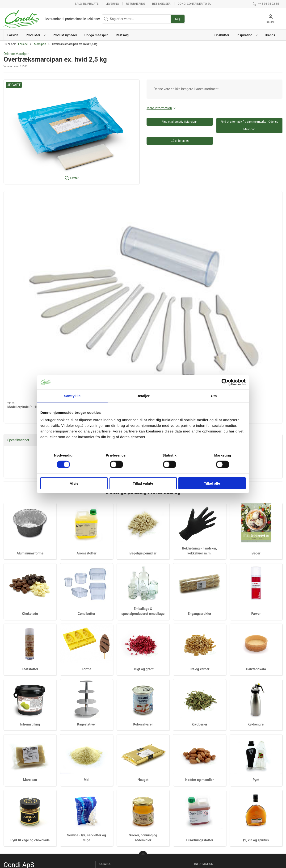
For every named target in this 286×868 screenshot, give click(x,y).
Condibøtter (108, 775)
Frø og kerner (199, 528)
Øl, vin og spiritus (256, 699)
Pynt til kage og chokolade (30, 699)
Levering (112, 4)
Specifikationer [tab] (18, 299)
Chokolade (30, 473)
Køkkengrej (256, 583)
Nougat (143, 639)
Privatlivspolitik (206, 770)
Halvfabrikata (256, 528)
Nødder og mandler (200, 639)
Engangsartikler (111, 798)
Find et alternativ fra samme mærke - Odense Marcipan (249, 126)
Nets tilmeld (204, 743)
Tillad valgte (143, 483)
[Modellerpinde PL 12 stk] (37, 217)
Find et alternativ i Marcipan (180, 122)
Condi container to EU (194, 4)
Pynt (256, 639)
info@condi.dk (14, 763)
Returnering (136, 4)
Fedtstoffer (30, 528)
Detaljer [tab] (143, 396)
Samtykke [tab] (72, 396)
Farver (256, 473)
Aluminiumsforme (30, 412)
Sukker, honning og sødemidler (159, 818)
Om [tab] (214, 396)
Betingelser (161, 4)
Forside (23, 44)
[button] (36, 35)
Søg (178, 19)
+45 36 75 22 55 (15, 758)
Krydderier (199, 583)
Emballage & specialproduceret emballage (113, 787)
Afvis (74, 483)
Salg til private (87, 4)
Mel (87, 639)
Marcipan (40, 44)
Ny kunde (202, 730)
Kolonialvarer (143, 583)
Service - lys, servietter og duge (164, 806)
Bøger (256, 412)
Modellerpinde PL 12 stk (25, 248)
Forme (86, 528)
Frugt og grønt (143, 528)
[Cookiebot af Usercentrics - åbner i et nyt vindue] (225, 382)
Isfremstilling (30, 583)
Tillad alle (212, 483)
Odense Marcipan (16, 54)
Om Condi (202, 736)
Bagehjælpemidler (113, 743)
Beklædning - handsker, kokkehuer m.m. (117, 752)
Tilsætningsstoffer (200, 699)
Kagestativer (87, 583)
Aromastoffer (110, 736)
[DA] (52, 19)
